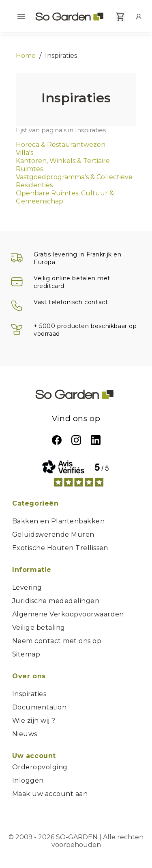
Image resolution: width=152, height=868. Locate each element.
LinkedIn (96, 440)
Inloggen (28, 780)
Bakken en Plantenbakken (58, 521)
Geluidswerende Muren (53, 535)
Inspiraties (29, 694)
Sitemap (26, 654)
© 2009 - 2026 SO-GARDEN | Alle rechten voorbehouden (76, 841)
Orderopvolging (40, 767)
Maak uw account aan (50, 794)
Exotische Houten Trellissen (60, 548)
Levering (27, 587)
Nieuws (25, 734)
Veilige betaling (39, 628)
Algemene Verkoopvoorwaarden (68, 614)
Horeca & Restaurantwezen (61, 145)
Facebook (57, 440)
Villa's (25, 153)
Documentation (39, 707)
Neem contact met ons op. (58, 641)
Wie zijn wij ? (34, 721)
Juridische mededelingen (56, 601)
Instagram (76, 440)
